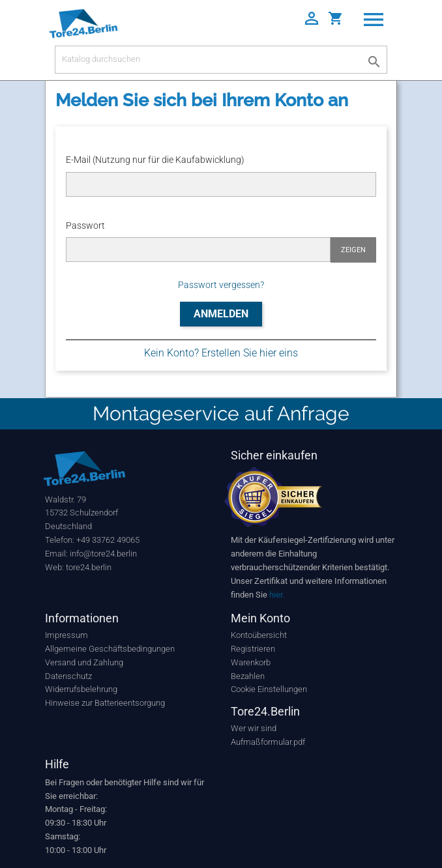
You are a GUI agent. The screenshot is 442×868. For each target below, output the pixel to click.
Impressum (66, 635)
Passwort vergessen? (221, 285)
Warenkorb (251, 662)
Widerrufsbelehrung (81, 689)
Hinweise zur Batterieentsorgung (105, 703)
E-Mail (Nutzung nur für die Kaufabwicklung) (155, 160)
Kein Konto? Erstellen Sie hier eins (221, 353)
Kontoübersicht (259, 635)
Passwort (85, 225)
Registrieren (253, 649)
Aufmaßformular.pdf (268, 742)
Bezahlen (248, 676)
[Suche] (221, 60)
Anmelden (221, 314)
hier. (277, 595)
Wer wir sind (254, 728)
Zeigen (353, 250)
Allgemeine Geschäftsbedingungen (110, 649)
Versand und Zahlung (84, 662)
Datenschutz (68, 676)
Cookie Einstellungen (269, 689)
